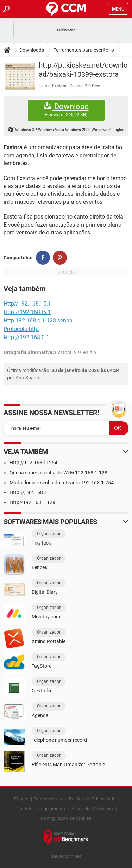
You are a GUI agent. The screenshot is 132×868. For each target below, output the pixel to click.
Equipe (21, 799)
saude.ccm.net (66, 856)
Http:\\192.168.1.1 (30, 492)
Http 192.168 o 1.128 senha (38, 320)
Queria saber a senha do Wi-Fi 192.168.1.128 (58, 473)
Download (66, 110)
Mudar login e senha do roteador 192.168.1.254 (62, 483)
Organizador (49, 534)
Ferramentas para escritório (84, 50)
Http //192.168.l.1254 (33, 463)
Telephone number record (59, 740)
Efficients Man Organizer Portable (68, 765)
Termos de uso (48, 799)
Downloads (32, 50)
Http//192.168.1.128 (32, 502)
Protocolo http (21, 329)
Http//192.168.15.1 (27, 304)
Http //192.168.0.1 (26, 337)
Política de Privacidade (92, 799)
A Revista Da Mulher (92, 809)
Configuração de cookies (66, 818)
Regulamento (51, 809)
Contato (24, 809)
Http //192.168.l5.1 (27, 312)
